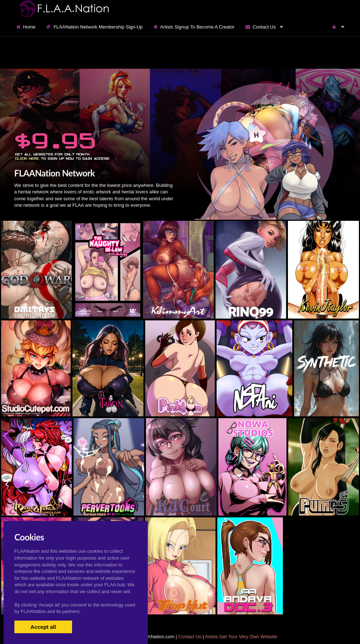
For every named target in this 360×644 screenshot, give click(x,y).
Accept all (43, 627)
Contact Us (190, 637)
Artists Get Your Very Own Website (241, 637)
